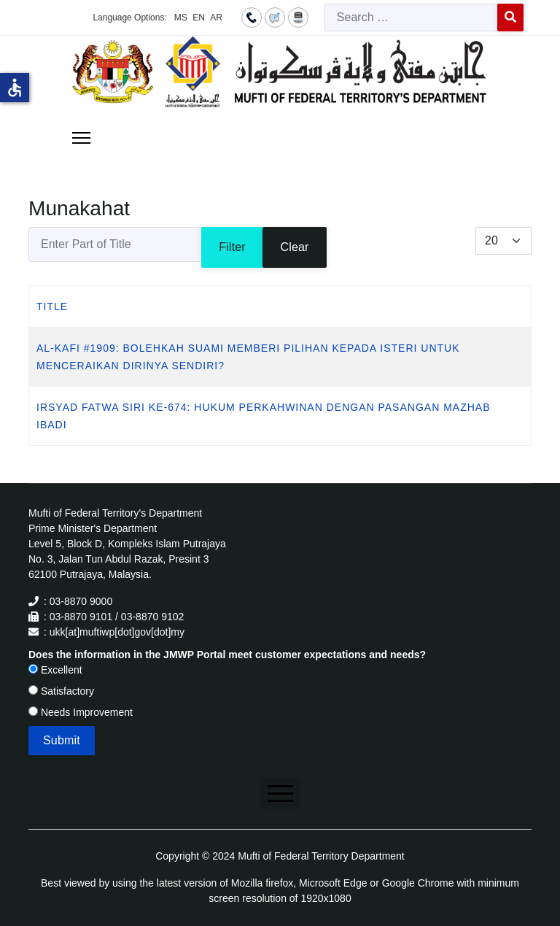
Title (52, 306)
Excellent (55, 670)
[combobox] (411, 18)
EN (199, 18)
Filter (232, 247)
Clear (294, 247)
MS (181, 18)
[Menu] (81, 138)
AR (216, 18)
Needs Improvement (81, 712)
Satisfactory (61, 691)
